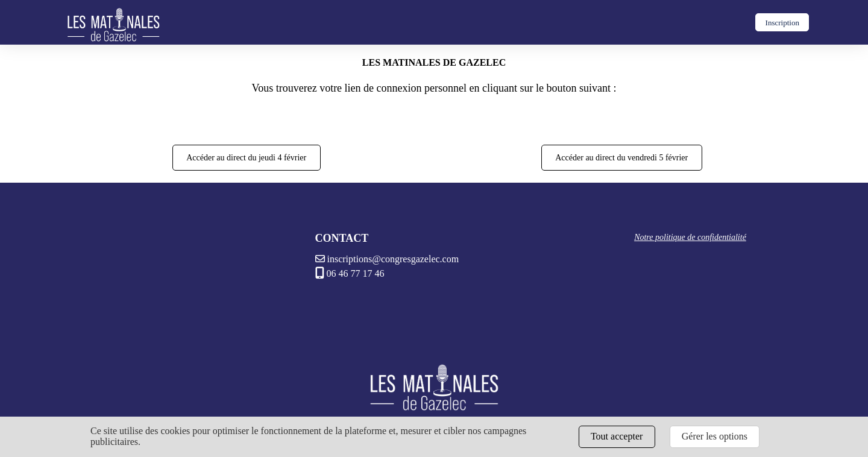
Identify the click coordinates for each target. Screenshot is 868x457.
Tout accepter (617, 436)
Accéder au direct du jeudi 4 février (246, 158)
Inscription (782, 23)
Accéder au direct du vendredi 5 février (621, 158)
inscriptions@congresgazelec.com (387, 259)
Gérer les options (715, 436)
